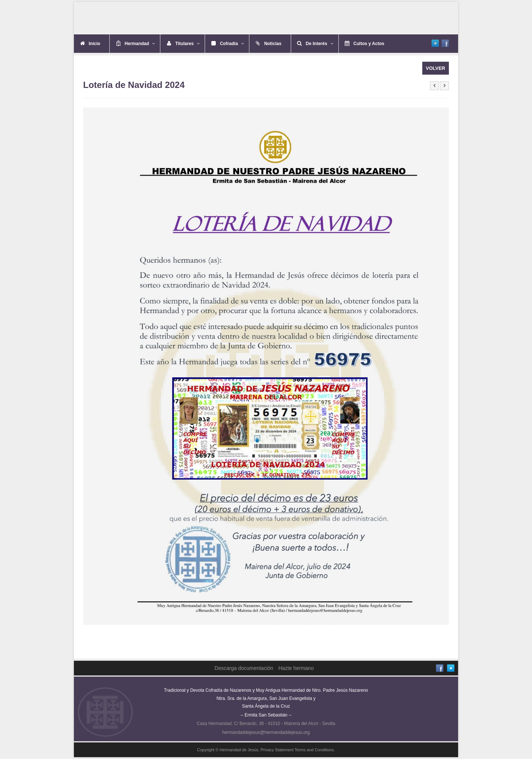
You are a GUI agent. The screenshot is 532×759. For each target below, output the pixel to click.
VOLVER (436, 68)
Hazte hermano (296, 668)
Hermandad (140, 44)
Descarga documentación (244, 668)
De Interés (320, 44)
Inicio (94, 44)
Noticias (273, 44)
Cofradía (232, 44)
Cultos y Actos (369, 44)
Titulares (187, 44)
